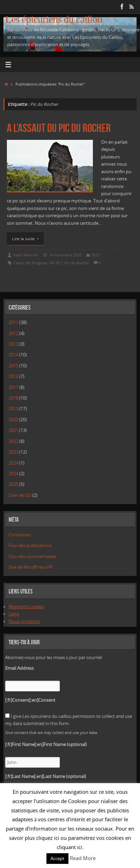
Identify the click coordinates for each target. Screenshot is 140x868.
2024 (13, 463)
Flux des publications (30, 546)
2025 (13, 484)
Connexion (20, 535)
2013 (13, 344)
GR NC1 (56, 263)
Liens (14, 614)
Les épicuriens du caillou (54, 19)
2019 (13, 409)
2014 (13, 355)
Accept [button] (57, 858)
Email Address (19, 668)
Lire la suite (26, 239)
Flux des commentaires (32, 557)
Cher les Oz (20, 495)
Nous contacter (24, 621)
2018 (13, 398)
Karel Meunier (26, 255)
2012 (13, 333)
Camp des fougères (30, 263)
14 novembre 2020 (65, 255)
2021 (13, 430)
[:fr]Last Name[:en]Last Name (46, 776)
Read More (83, 858)
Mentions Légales (26, 607)
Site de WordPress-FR (30, 567)
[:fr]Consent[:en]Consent (30, 700)
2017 (13, 387)
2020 (95, 255)
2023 (13, 452)
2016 (13, 376)
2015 (13, 366)
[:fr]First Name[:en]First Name (46, 744)
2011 (13, 322)
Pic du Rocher (77, 263)
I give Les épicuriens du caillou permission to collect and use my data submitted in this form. (69, 720)
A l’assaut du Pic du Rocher (59, 128)
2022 (13, 441)
